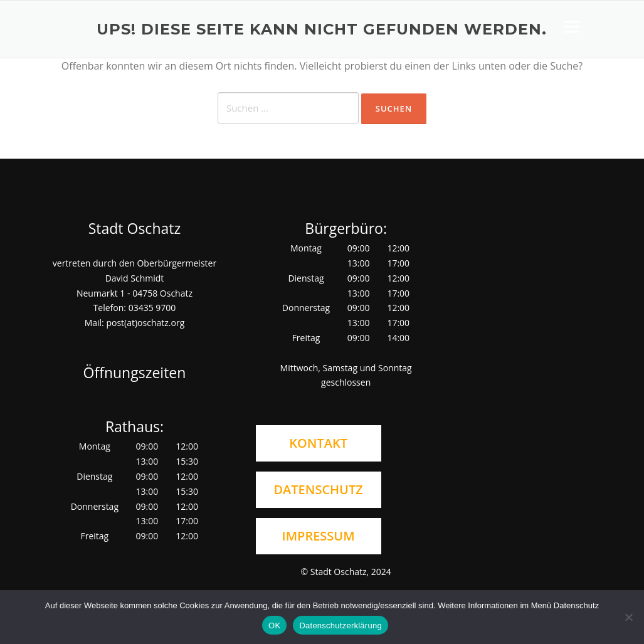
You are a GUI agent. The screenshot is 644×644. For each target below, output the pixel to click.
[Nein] (628, 617)
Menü (572, 26)
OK (274, 626)
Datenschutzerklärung (340, 626)
